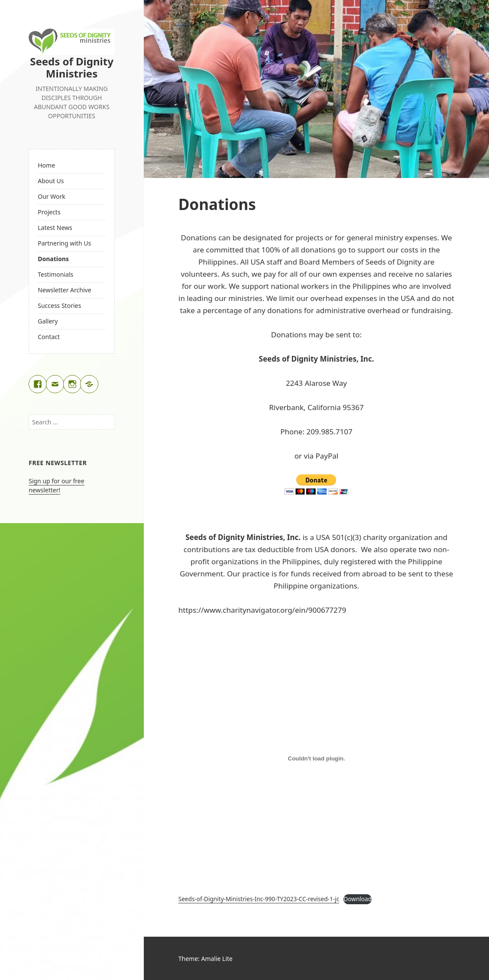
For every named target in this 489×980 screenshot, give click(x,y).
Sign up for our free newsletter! (56, 485)
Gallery (48, 321)
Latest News (55, 228)
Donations (53, 259)
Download (358, 899)
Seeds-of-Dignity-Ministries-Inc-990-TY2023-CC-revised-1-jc (259, 899)
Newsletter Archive (64, 290)
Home (46, 165)
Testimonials (55, 274)
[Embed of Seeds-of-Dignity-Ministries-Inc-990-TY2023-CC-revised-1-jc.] (317, 758)
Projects (49, 212)
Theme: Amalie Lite (206, 959)
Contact (49, 337)
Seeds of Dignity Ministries (72, 67)
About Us (51, 181)
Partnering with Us (64, 243)
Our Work (51, 196)
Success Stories (59, 306)
